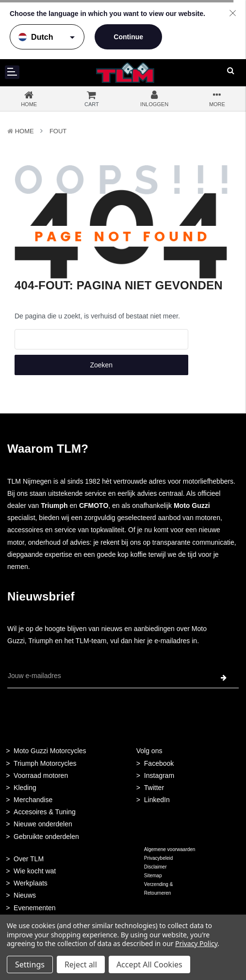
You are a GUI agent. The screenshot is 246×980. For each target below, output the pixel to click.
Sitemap (153, 876)
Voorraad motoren (41, 775)
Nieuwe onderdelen (43, 824)
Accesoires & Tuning (45, 812)
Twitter (154, 788)
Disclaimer (156, 867)
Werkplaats (31, 883)
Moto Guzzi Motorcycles (50, 751)
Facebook (159, 763)
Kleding (25, 788)
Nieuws (25, 895)
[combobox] (101, 339)
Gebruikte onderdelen (46, 837)
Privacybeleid (158, 858)
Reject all (81, 964)
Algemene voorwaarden (170, 849)
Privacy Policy (196, 943)
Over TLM (29, 859)
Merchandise (33, 800)
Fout (58, 131)
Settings (30, 964)
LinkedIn (157, 800)
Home (25, 131)
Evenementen (34, 908)
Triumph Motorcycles (45, 763)
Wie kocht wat (35, 871)
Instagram (159, 775)
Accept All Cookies (149, 964)
